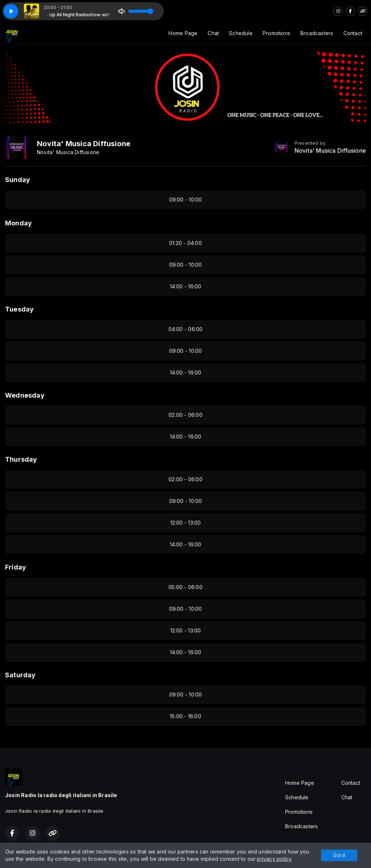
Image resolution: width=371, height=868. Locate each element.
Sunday (18, 180)
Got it (339, 855)
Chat (213, 33)
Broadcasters (317, 33)
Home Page (183, 33)
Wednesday (25, 395)
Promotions (276, 33)
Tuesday (19, 309)
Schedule (241, 33)
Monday (18, 223)
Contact (353, 33)
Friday (16, 567)
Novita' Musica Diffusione (330, 151)
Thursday (21, 459)
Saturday (20, 675)
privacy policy (274, 859)
